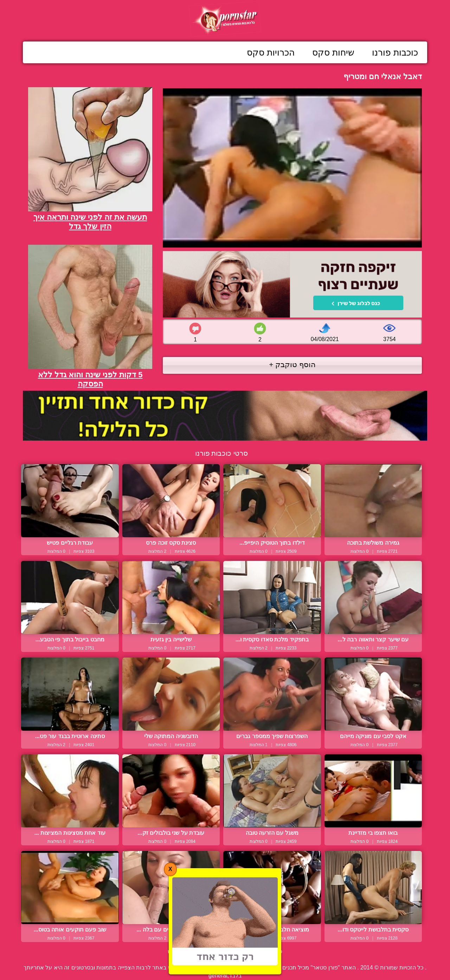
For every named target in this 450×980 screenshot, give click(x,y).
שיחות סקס (333, 52)
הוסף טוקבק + (292, 364)
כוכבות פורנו (395, 52)
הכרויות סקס (271, 52)
